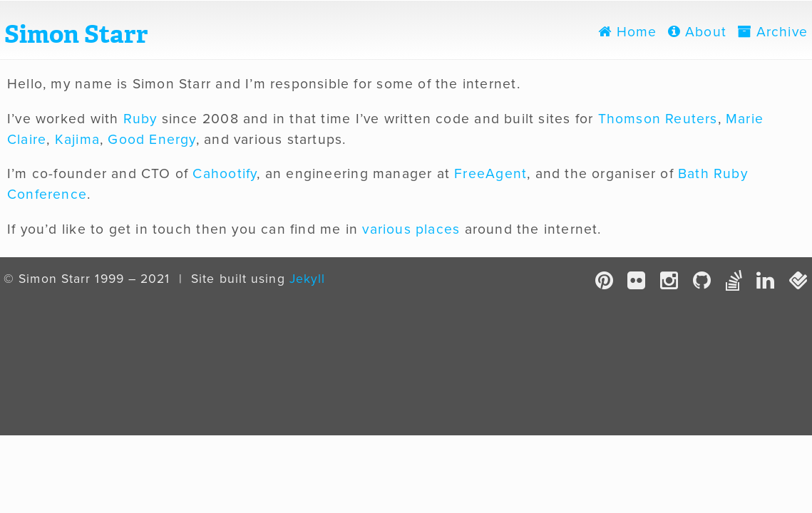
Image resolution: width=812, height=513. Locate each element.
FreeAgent (490, 174)
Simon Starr (76, 34)
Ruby (140, 119)
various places (411, 229)
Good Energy (151, 140)
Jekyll (308, 279)
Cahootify (225, 174)
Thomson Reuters (658, 119)
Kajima (77, 140)
